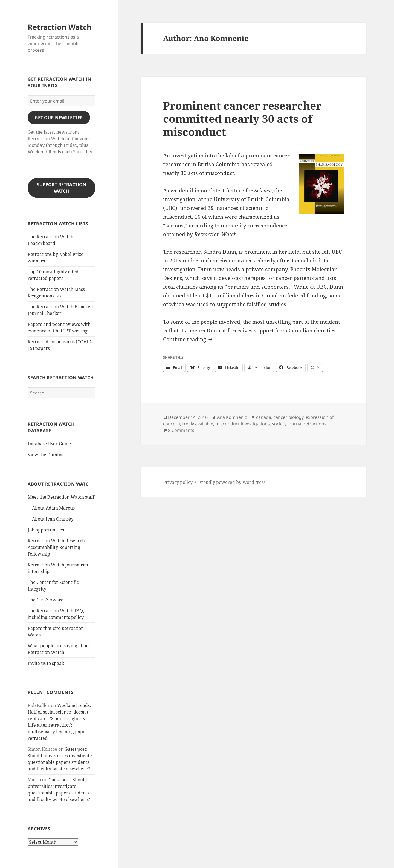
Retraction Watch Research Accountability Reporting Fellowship (56, 547)
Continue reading (189, 339)
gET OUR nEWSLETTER (59, 118)
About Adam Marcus (53, 508)
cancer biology (288, 417)
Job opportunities (46, 530)
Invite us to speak (46, 663)
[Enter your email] (62, 101)
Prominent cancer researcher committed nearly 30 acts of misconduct (242, 119)
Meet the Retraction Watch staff (61, 497)
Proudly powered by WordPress (232, 482)
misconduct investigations (243, 424)
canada (264, 417)
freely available (198, 424)
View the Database (47, 455)
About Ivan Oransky (53, 519)
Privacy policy (178, 482)
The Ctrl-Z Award (46, 600)
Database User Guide (49, 444)
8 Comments (181, 430)
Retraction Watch (60, 27)
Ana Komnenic (232, 417)
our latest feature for (236, 191)
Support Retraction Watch (62, 188)
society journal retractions (299, 424)
